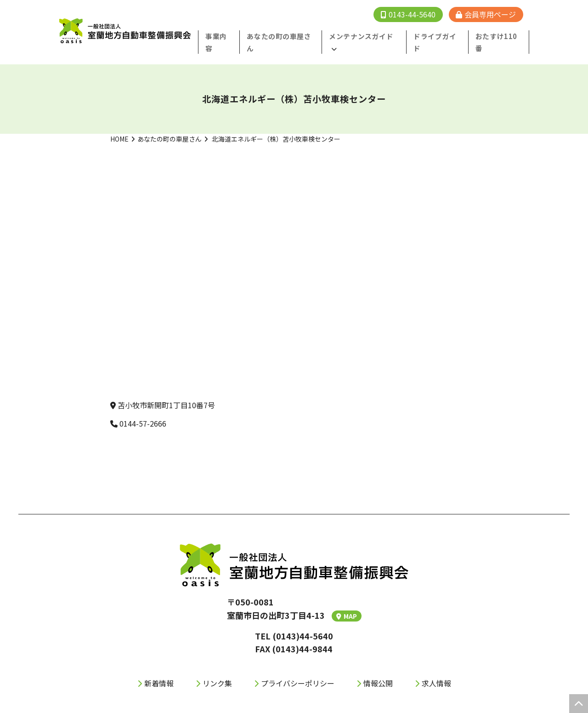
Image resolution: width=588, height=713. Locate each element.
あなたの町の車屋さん (170, 126)
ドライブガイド (442, 36)
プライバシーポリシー (298, 671)
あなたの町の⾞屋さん (291, 36)
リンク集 (217, 671)
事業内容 (232, 36)
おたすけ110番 (500, 36)
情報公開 (378, 671)
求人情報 (436, 671)
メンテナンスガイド (367, 36)
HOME (119, 126)
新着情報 (159, 671)
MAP (347, 604)
